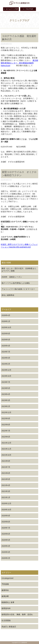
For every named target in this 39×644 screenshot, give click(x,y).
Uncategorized (7, 578)
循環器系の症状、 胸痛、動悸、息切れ (17, 614)
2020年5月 (6, 540)
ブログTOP (28, 9)
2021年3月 (6, 491)
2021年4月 (6, 485)
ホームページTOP (11, 9)
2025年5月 (6, 340)
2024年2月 (6, 364)
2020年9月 (6, 516)
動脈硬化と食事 (8, 602)
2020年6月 (6, 534)
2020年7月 (6, 528)
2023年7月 (6, 382)
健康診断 (5, 596)
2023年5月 (6, 388)
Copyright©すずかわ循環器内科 (19, 643)
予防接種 (5, 584)
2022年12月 (6, 412)
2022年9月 (6, 418)
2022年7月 (6, 431)
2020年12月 (6, 503)
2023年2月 (6, 406)
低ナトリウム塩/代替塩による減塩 (16, 283)
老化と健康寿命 (8, 295)
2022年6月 (6, 437)
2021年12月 (6, 443)
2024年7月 (6, 352)
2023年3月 (6, 400)
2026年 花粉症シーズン (12, 277)
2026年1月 (6, 321)
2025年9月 (6, 334)
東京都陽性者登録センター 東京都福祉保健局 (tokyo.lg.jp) (19, 63)
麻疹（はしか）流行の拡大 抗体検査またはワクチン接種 (19, 270)
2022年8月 (6, 425)
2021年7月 (6, 467)
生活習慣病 (6, 621)
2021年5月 (6, 479)
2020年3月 (6, 552)
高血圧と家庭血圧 (9, 627)
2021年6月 (6, 473)
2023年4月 (6, 394)
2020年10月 (6, 510)
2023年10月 (6, 376)
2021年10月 (6, 455)
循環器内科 (6, 608)
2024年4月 (6, 358)
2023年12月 (6, 370)
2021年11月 (6, 449)
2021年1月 (6, 497)
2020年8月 (6, 522)
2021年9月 (6, 461)
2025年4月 (6, 346)
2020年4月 (6, 546)
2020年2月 (6, 558)
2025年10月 (6, 327)
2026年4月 (6, 315)
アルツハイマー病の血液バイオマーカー (18, 289)
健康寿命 (5, 590)
